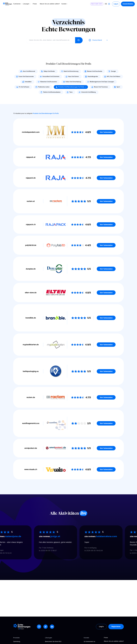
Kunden (65, 4)
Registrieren (116, 627)
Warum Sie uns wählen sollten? (50, 4)
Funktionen (18, 4)
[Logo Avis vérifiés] (8, 4)
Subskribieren (128, 4)
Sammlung (17, 642)
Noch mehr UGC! (97, 4)
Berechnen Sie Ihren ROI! (53, 642)
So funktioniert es (89, 642)
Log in (116, 4)
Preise (35, 4)
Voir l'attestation (106, 132)
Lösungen (27, 4)
